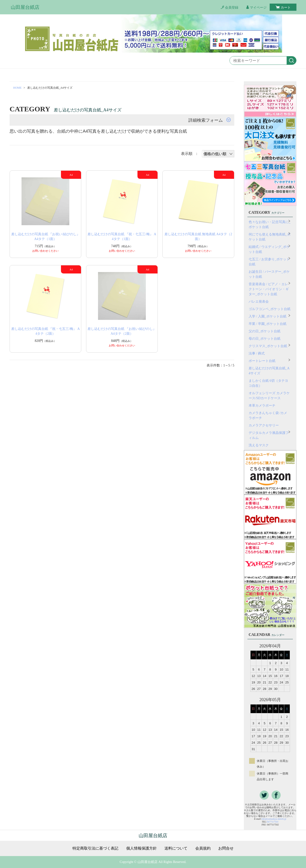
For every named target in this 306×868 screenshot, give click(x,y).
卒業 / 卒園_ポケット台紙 (268, 324)
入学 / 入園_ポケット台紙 (268, 316)
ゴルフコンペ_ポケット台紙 (270, 309)
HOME (17, 88)
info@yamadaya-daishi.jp (274, 819)
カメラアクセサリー (264, 425)
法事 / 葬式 (257, 353)
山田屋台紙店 (25, 7)
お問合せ (226, 848)
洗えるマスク (259, 445)
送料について (176, 848)
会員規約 (203, 848)
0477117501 (273, 822)
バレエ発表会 (259, 302)
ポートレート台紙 (262, 361)
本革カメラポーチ (262, 406)
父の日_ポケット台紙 (265, 331)
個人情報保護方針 (142, 848)
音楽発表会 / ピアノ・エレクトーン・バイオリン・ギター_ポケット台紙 (269, 289)
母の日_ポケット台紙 (265, 339)
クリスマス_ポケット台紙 (268, 346)
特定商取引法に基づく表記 (95, 848)
